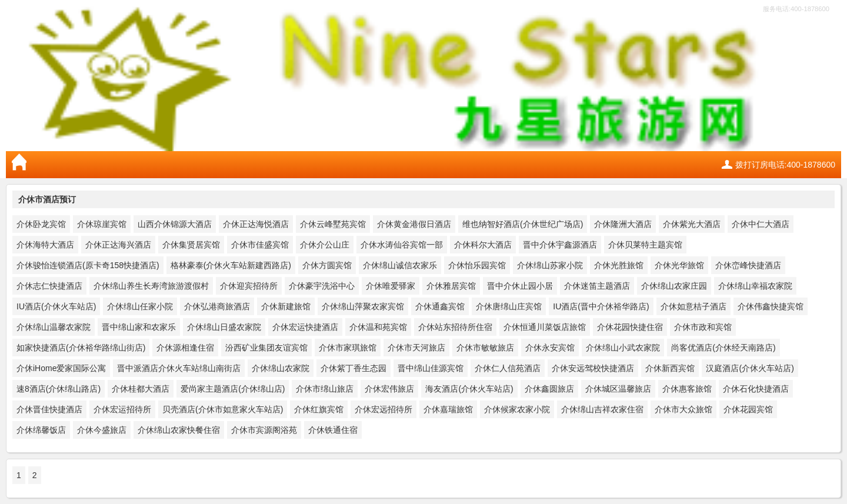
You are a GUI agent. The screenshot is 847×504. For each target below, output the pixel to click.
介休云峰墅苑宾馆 (333, 224)
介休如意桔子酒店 (693, 306)
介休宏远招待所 (384, 409)
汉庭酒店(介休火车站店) (750, 368)
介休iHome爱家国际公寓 (61, 368)
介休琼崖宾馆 (102, 224)
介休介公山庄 (325, 245)
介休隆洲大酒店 (623, 224)
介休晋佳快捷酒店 (49, 409)
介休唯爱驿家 (391, 286)
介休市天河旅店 (416, 348)
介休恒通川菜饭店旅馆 (545, 327)
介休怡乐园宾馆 (477, 265)
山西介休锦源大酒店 (175, 224)
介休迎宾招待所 (249, 286)
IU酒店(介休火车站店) (56, 306)
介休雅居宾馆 (451, 286)
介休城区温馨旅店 (618, 389)
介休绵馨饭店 (41, 430)
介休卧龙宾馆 (41, 224)
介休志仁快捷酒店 (49, 286)
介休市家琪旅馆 (348, 348)
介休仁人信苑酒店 (508, 368)
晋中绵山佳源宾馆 (431, 368)
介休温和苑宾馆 (378, 327)
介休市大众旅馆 (683, 409)
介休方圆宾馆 (327, 265)
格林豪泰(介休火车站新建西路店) (231, 265)
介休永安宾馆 (550, 348)
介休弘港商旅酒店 (217, 306)
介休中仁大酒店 (761, 224)
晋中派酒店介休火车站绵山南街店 (179, 368)
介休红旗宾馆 (319, 409)
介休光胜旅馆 (619, 265)
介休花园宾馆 (748, 409)
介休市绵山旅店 (325, 389)
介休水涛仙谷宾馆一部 (402, 245)
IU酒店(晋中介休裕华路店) (601, 306)
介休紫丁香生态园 (354, 368)
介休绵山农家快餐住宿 (179, 430)
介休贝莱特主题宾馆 (645, 245)
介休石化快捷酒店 (756, 389)
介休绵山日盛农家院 (224, 327)
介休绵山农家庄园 (674, 286)
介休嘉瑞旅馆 (448, 409)
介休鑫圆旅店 (549, 389)
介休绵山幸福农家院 (755, 286)
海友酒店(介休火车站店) (469, 389)
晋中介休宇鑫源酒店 (560, 245)
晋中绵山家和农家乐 (139, 327)
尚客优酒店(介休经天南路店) (723, 348)
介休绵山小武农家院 (623, 348)
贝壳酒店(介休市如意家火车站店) (223, 409)
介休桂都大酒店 (141, 389)
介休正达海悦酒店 (256, 224)
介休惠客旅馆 (687, 389)
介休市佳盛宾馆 (260, 245)
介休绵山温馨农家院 (54, 327)
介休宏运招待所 (122, 409)
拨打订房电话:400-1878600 (785, 165)
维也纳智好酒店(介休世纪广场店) (523, 224)
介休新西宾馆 (670, 368)
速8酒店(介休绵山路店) (59, 389)
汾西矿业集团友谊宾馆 (266, 348)
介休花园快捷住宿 (630, 327)
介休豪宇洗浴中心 (322, 286)
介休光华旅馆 (679, 265)
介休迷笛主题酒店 (597, 286)
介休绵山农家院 (281, 368)
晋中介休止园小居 (520, 286)
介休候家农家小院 (517, 409)
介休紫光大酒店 (692, 224)
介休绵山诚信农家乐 (400, 265)
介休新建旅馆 (286, 306)
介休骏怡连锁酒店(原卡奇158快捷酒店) (88, 265)
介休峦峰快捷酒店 (748, 265)
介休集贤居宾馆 (191, 245)
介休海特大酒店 (45, 245)
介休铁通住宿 (333, 430)
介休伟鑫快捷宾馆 (771, 306)
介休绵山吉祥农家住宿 (602, 409)
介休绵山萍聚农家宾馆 (363, 306)
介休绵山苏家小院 (550, 265)
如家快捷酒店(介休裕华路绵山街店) (81, 348)
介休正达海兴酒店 (118, 245)
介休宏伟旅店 (389, 389)
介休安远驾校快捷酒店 (593, 368)
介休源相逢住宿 (185, 348)
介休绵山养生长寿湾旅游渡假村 (151, 286)
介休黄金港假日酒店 (414, 224)
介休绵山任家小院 (140, 306)
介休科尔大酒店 (483, 245)
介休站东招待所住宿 (455, 327)
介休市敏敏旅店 (485, 348)
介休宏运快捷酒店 (305, 327)
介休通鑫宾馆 (440, 306)
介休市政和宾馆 (703, 327)
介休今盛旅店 (102, 430)
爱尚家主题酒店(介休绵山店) (233, 389)
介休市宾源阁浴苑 (264, 430)
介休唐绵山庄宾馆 (509, 306)
